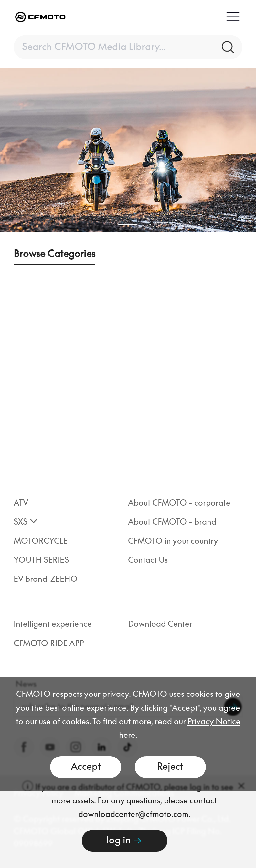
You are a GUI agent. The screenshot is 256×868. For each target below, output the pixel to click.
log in (125, 841)
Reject (170, 767)
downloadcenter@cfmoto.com (133, 815)
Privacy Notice (214, 722)
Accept (86, 767)
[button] (128, 225)
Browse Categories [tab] (54, 254)
